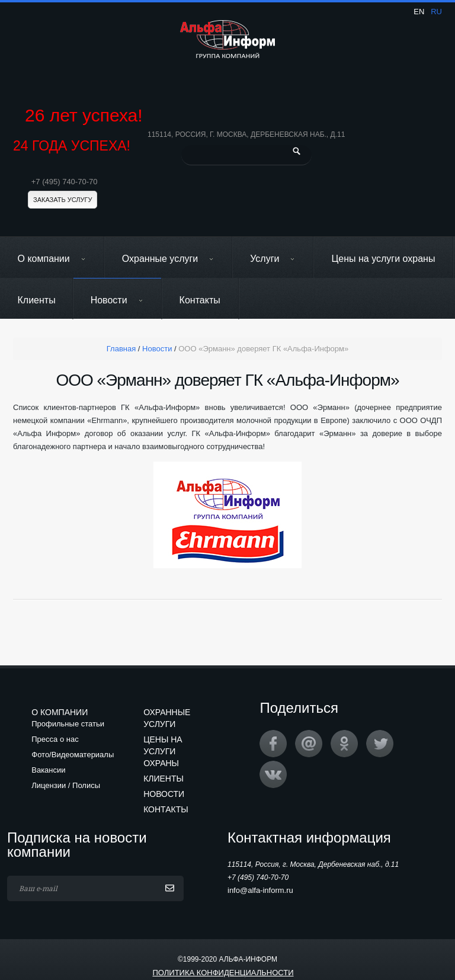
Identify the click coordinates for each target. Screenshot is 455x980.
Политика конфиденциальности (223, 973)
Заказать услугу (63, 200)
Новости (117, 300)
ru (436, 12)
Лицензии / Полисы (66, 785)
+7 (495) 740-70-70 (65, 182)
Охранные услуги (168, 259)
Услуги (273, 259)
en (419, 12)
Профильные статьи (68, 724)
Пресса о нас (55, 739)
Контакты (200, 300)
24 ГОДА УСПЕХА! (72, 146)
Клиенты (37, 300)
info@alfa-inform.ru (260, 890)
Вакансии (48, 770)
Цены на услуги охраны (383, 259)
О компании (52, 259)
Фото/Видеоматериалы (73, 755)
